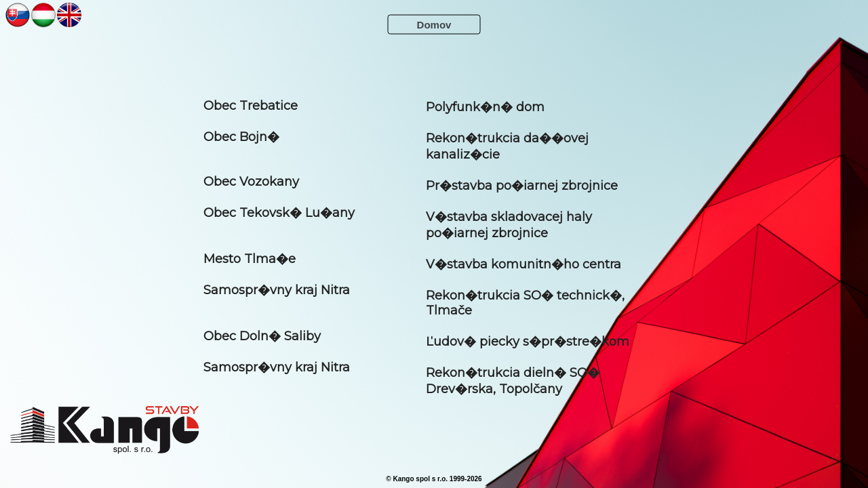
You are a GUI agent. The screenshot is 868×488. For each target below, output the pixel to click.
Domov (434, 25)
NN (18, 15)
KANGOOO (104, 430)
